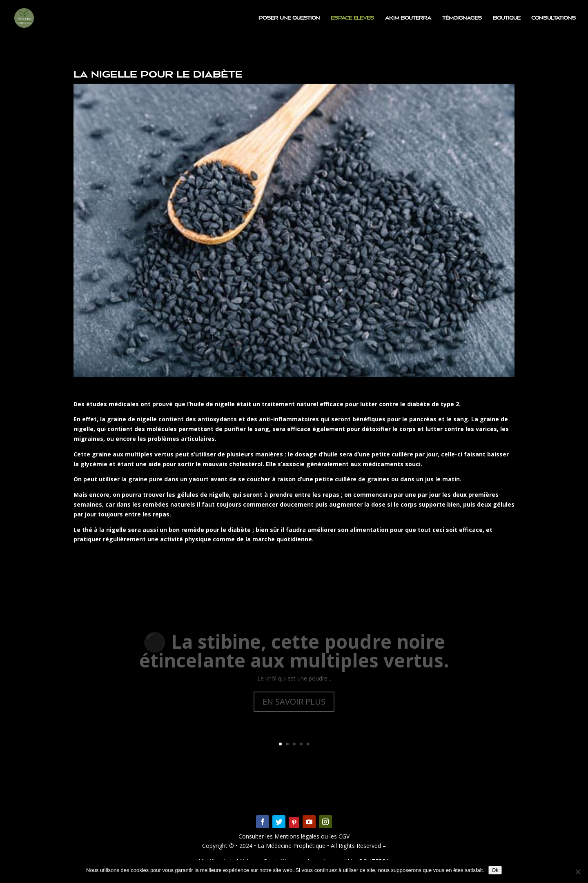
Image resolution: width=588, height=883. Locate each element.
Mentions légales (298, 836)
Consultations (553, 18)
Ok (495, 870)
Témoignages (462, 18)
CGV (343, 836)
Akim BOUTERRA (408, 18)
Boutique (507, 18)
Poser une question (289, 18)
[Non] (578, 872)
